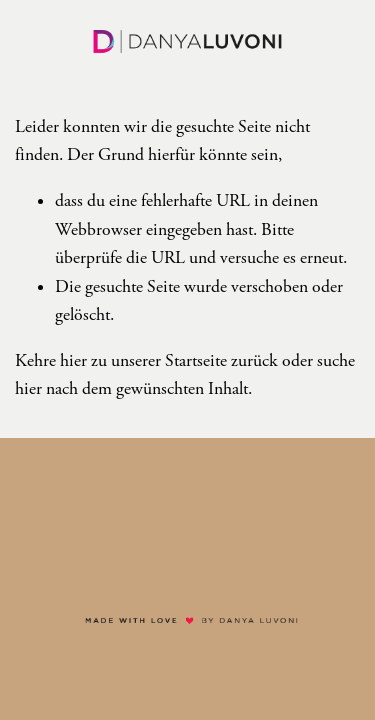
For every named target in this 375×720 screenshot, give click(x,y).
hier (73, 361)
